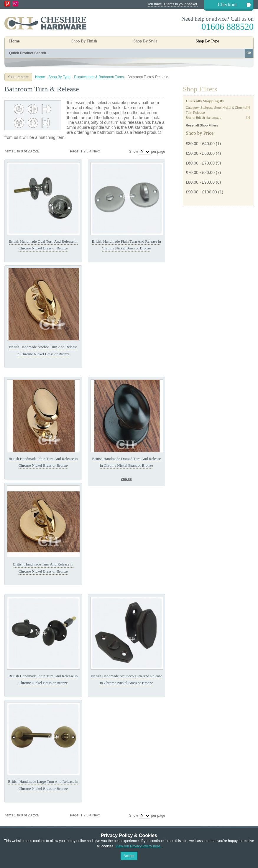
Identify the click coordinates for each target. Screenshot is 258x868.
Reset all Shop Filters (202, 125)
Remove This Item (248, 107)
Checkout (227, 5)
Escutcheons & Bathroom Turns (99, 77)
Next (96, 151)
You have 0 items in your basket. (173, 4)
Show (134, 152)
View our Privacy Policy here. (138, 846)
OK (249, 53)
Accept (129, 856)
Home (14, 41)
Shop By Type (59, 77)
